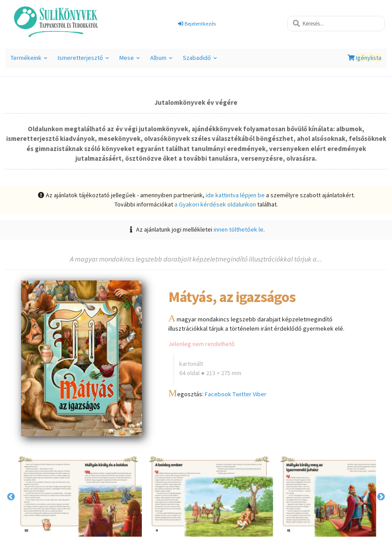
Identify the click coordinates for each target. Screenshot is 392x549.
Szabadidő (200, 60)
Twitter (242, 394)
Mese (129, 60)
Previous (11, 497)
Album (161, 60)
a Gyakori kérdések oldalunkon (215, 204)
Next (381, 497)
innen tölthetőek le (239, 229)
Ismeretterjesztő (83, 60)
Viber (260, 394)
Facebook (218, 394)
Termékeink (29, 60)
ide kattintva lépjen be (235, 195)
